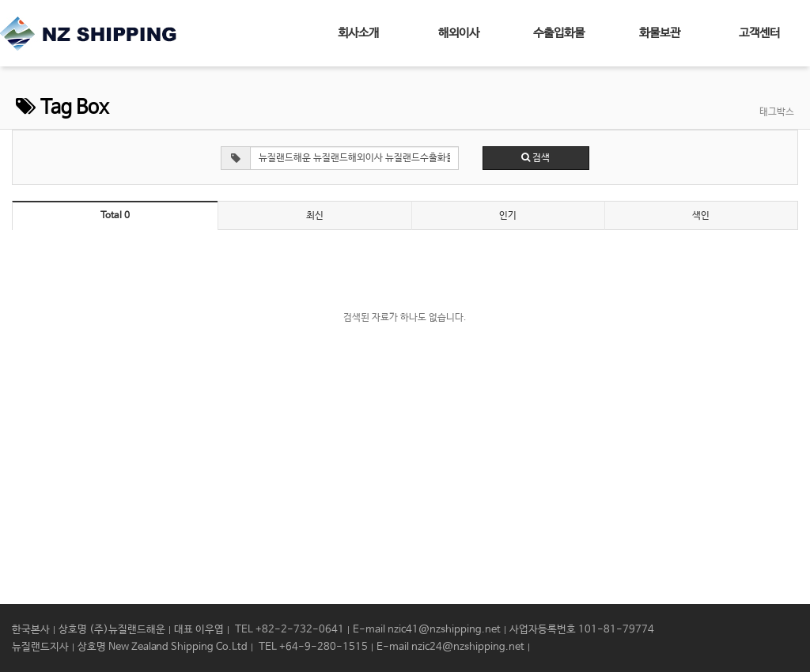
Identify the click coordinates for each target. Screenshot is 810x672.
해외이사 (459, 33)
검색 (536, 158)
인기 (508, 216)
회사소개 (358, 33)
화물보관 (660, 33)
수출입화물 (559, 33)
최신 (315, 216)
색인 (701, 216)
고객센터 (759, 33)
